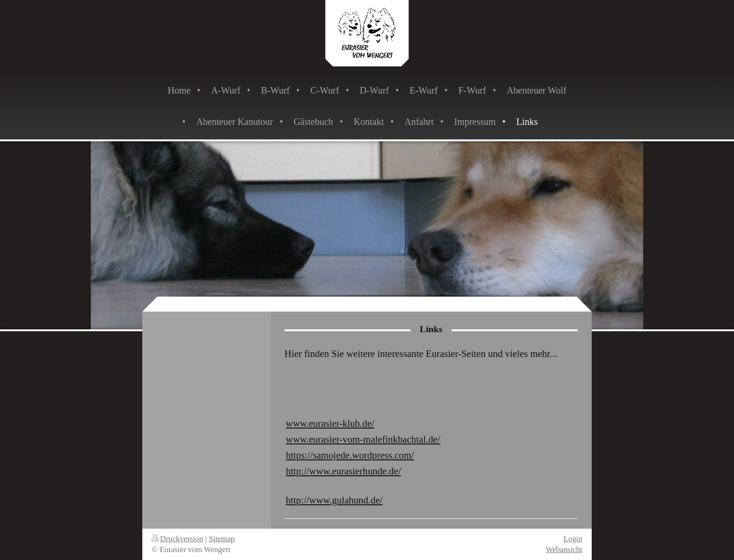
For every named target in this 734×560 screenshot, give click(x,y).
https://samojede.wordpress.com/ (350, 455)
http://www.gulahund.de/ (334, 500)
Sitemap (222, 539)
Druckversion (177, 539)
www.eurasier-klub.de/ (330, 423)
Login (573, 539)
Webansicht (564, 549)
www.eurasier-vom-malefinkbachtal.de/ (363, 439)
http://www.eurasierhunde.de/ (344, 471)
